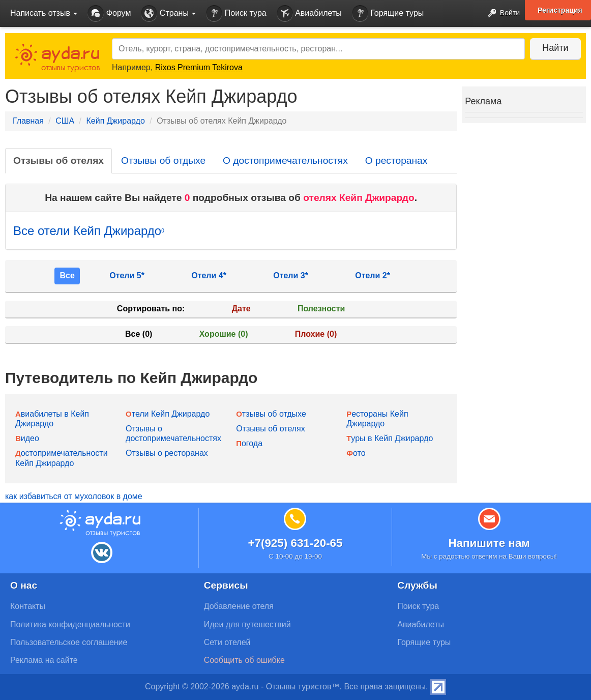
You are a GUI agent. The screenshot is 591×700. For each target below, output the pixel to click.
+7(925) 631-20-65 (295, 543)
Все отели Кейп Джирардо (89, 231)
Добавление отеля (239, 606)
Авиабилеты (309, 13)
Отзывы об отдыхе (163, 161)
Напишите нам (489, 543)
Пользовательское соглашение (69, 642)
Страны (168, 13)
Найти (555, 48)
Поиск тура (236, 13)
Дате (241, 309)
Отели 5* (127, 275)
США (65, 121)
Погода (249, 443)
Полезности (321, 309)
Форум (109, 13)
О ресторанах (396, 161)
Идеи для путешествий (247, 624)
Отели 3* (291, 275)
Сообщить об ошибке (244, 660)
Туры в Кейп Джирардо (390, 438)
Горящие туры (388, 13)
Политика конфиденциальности (70, 624)
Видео (27, 438)
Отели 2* (373, 275)
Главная (28, 121)
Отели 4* (209, 275)
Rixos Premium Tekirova (199, 67)
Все (67, 275)
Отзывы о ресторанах (167, 453)
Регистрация (560, 10)
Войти (501, 13)
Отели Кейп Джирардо (168, 414)
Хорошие (224, 334)
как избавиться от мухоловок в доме (74, 496)
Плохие (316, 334)
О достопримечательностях (285, 161)
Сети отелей (227, 642)
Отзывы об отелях (58, 161)
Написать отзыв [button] (44, 13)
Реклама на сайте (44, 660)
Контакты (28, 606)
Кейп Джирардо (115, 121)
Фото (356, 453)
